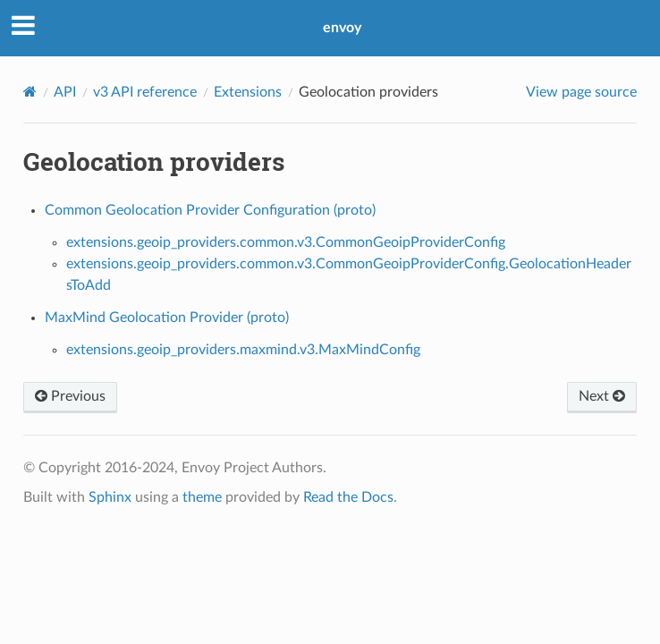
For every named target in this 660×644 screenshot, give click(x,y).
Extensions (248, 92)
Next (602, 396)
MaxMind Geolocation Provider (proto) (167, 318)
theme (202, 497)
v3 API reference (145, 92)
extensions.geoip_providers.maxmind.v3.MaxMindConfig (243, 350)
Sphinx (110, 497)
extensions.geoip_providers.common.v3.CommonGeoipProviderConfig (286, 242)
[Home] (30, 92)
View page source (581, 92)
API (65, 92)
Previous (70, 396)
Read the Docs (348, 497)
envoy (342, 28)
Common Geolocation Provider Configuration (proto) (210, 210)
